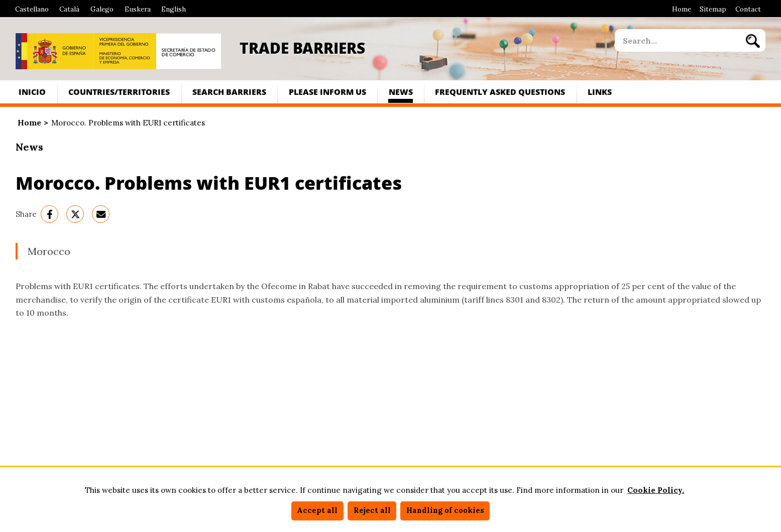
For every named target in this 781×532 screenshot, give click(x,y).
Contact (748, 9)
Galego (102, 9)
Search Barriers (229, 92)
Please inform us (327, 92)
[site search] (678, 40)
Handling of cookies (445, 510)
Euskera (138, 9)
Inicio (32, 92)
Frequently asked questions (500, 92)
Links (600, 92)
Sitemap (713, 9)
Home (682, 9)
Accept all (317, 510)
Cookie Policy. (656, 490)
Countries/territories (119, 92)
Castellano (32, 9)
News (401, 92)
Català (69, 9)
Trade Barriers (302, 48)
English (174, 9)
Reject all (372, 510)
